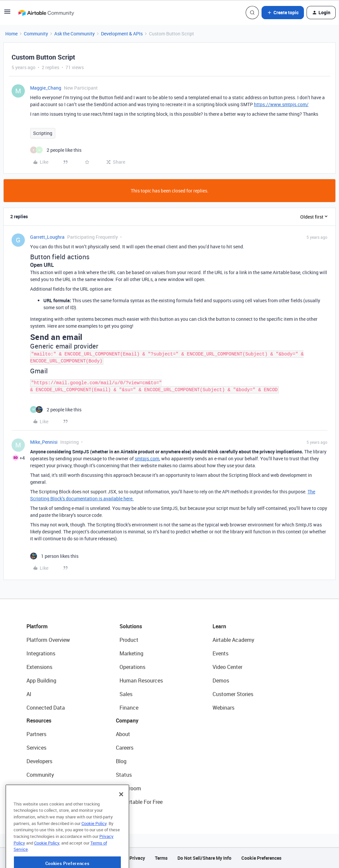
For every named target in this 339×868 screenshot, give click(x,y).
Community (36, 34)
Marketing (131, 653)
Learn (219, 626)
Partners (36, 734)
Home (11, 34)
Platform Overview (48, 640)
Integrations (41, 653)
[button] (7, 14)
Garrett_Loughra (47, 237)
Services (36, 748)
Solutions (131, 626)
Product (129, 640)
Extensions (39, 667)
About (123, 734)
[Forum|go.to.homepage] (46, 13)
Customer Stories (233, 694)
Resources (39, 721)
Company (127, 721)
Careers (125, 748)
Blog (121, 761)
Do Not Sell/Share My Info (204, 858)
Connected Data (46, 708)
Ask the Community (74, 34)
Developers (39, 761)
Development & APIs (122, 34)
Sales (126, 694)
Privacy (137, 858)
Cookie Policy (94, 843)
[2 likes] (56, 150)
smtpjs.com (147, 458)
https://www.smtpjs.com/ (281, 104)
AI (29, 694)
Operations (132, 667)
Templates (39, 788)
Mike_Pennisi (44, 442)
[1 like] (54, 556)
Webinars (223, 708)
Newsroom (128, 788)
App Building (41, 681)
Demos (221, 681)
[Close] (121, 814)
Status (124, 775)
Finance (129, 708)
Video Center (227, 667)
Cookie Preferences (261, 858)
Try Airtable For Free (139, 802)
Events (220, 653)
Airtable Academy (233, 640)
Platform (37, 626)
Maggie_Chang (46, 88)
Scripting (43, 133)
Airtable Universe (46, 802)
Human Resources (141, 681)
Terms (161, 858)
